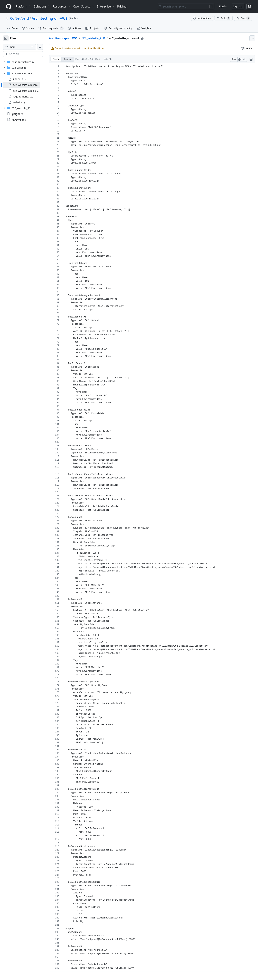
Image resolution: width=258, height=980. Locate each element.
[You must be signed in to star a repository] (243, 18)
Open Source (84, 6)
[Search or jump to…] (186, 6)
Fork (223, 18)
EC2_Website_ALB (105, 38)
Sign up (238, 6)
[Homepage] (9, 7)
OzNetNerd (19, 18)
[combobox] (30, 54)
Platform (23, 6)
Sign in (223, 6)
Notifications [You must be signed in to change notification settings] (202, 18)
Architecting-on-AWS (50, 18)
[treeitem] (27, 85)
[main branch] (25, 47)
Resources (62, 6)
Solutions (42, 6)
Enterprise (106, 6)
